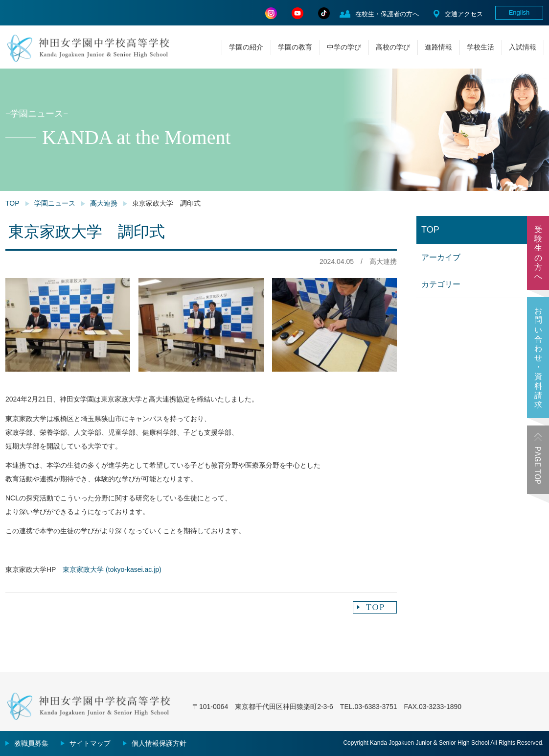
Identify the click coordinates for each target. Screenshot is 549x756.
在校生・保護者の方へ (387, 14)
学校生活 (480, 47)
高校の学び (393, 47)
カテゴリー (441, 284)
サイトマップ (90, 743)
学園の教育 (295, 47)
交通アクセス (464, 14)
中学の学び (344, 47)
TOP (12, 203)
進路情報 (438, 47)
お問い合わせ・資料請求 (538, 358)
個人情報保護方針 (159, 743)
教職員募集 (31, 743)
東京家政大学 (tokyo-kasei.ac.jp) (112, 569)
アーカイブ (441, 257)
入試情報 (523, 47)
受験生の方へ (538, 253)
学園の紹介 (246, 47)
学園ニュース (55, 203)
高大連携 (104, 203)
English (519, 12)
